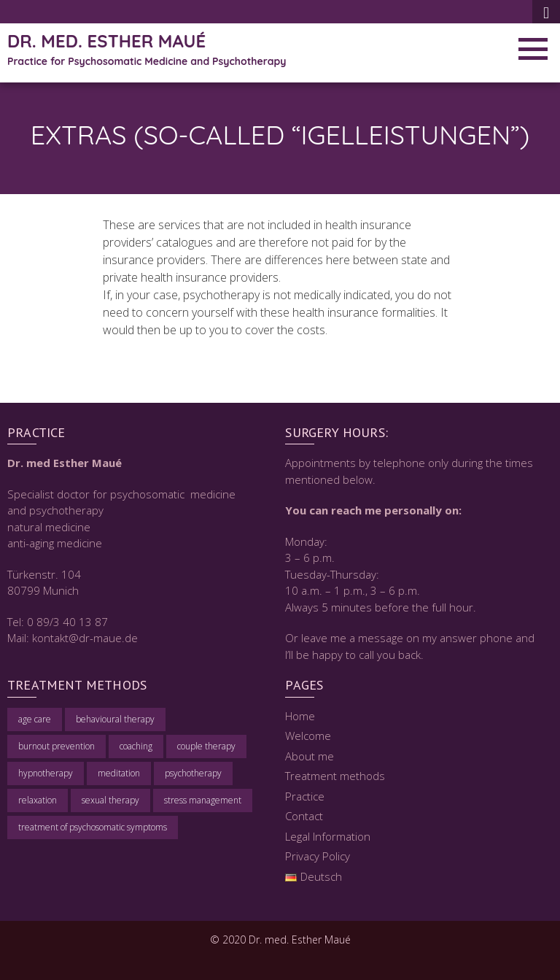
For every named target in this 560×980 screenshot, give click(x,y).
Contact (304, 816)
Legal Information (328, 836)
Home (300, 716)
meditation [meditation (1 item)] (119, 773)
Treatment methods (335, 776)
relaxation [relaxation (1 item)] (38, 800)
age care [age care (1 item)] (35, 719)
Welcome (308, 736)
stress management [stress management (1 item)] (203, 800)
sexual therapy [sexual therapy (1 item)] (110, 800)
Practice (305, 796)
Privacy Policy (318, 856)
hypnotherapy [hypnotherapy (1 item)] (46, 773)
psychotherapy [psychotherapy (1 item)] (193, 773)
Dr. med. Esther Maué (106, 41)
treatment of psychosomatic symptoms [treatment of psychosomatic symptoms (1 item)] (93, 827)
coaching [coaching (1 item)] (136, 746)
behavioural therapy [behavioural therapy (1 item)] (115, 719)
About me (310, 756)
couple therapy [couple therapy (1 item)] (206, 746)
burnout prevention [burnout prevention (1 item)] (57, 746)
